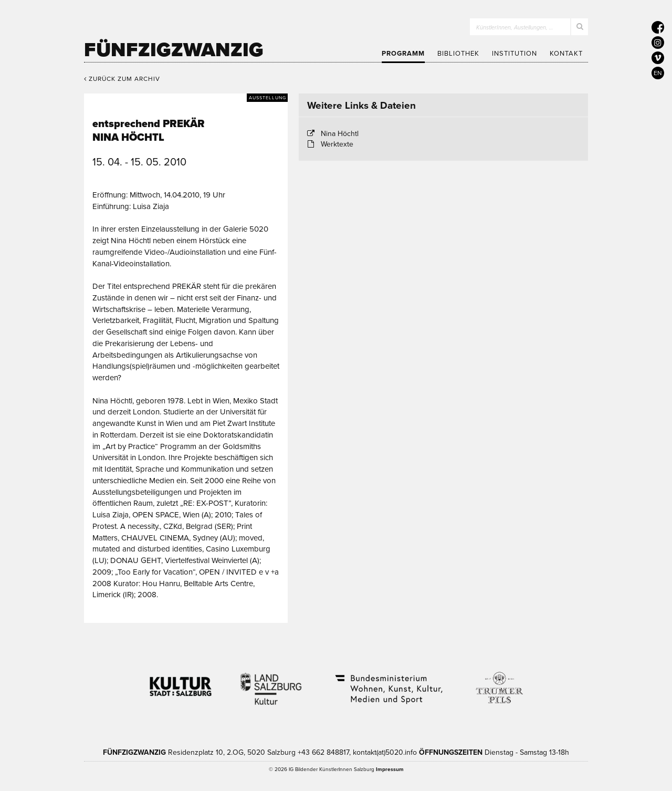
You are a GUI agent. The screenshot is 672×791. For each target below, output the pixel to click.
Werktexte (337, 144)
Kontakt (566, 54)
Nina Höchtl (340, 134)
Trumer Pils (499, 682)
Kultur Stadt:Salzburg (181, 682)
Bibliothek (458, 54)
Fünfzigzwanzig (174, 50)
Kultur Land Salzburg (271, 682)
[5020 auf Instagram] (658, 43)
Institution (514, 54)
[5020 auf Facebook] (658, 27)
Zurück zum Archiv (122, 79)
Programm (403, 54)
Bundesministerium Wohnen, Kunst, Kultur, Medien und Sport (388, 682)
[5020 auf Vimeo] (658, 58)
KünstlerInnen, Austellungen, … (515, 28)
